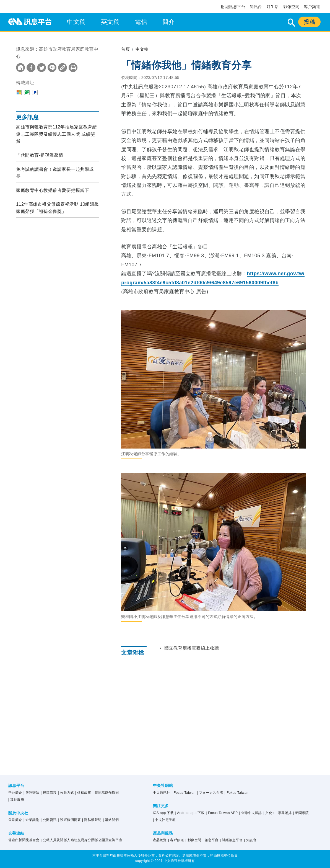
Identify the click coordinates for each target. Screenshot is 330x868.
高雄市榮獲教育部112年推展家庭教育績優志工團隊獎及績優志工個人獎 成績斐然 (56, 134)
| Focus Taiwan (184, 793)
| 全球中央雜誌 (250, 813)
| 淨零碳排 (284, 813)
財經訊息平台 (233, 7)
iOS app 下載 (163, 813)
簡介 (169, 22)
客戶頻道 (312, 7)
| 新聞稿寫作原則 (106, 793)
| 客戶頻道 (176, 840)
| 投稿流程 (49, 793)
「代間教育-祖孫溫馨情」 (42, 155)
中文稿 (76, 22)
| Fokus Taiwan (237, 793)
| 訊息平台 (211, 840)
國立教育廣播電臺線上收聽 (192, 648)
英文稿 (110, 22)
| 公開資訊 (49, 820)
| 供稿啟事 (83, 793)
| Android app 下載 (190, 813)
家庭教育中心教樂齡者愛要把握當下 (53, 190)
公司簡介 (15, 820)
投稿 (309, 22)
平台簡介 (15, 793)
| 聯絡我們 (111, 820)
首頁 (126, 49)
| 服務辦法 (31, 793)
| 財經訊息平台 (231, 840)
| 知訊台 (250, 840)
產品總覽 (160, 840)
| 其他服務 (16, 800)
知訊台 (256, 7)
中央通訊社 (162, 793)
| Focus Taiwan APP (222, 813)
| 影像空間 (193, 840)
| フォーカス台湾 (210, 793)
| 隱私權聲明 (92, 820)
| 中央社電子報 (164, 820)
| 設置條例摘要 (69, 820)
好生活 (273, 7)
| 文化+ (269, 813)
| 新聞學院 (301, 813)
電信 (141, 22)
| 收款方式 (66, 793)
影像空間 (291, 7)
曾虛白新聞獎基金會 (24, 840)
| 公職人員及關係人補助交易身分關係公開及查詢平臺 (81, 840)
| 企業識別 (31, 820)
